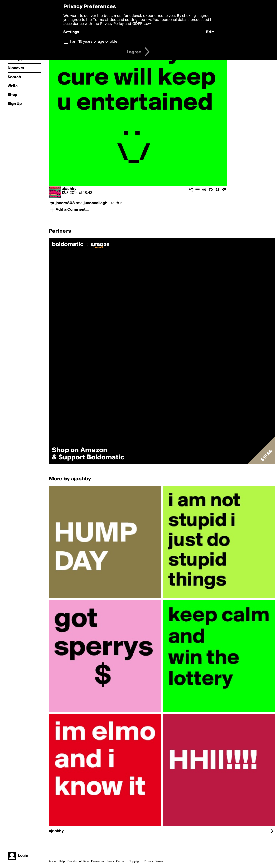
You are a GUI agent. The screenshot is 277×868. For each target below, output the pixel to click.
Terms (159, 861)
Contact (121, 861)
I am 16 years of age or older (94, 42)
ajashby (69, 189)
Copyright (135, 861)
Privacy (148, 861)
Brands (72, 861)
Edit (210, 32)
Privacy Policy (112, 24)
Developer (98, 861)
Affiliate (84, 861)
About (53, 861)
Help (62, 861)
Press (110, 861)
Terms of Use (105, 20)
